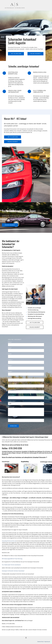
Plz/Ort (10, 354)
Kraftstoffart (11, 395)
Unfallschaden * (12, 401)
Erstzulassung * (12, 378)
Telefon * (10, 360)
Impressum (47, 642)
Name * (10, 342)
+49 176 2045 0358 (16, 54)
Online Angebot (35, 54)
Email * (10, 348)
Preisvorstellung (12, 383)
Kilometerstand (12, 389)
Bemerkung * (11, 407)
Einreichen (13, 426)
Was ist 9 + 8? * (12, 418)
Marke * (10, 366)
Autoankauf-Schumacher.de (9, 541)
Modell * (10, 372)
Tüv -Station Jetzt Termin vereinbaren (11, 565)
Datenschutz (41, 642)
